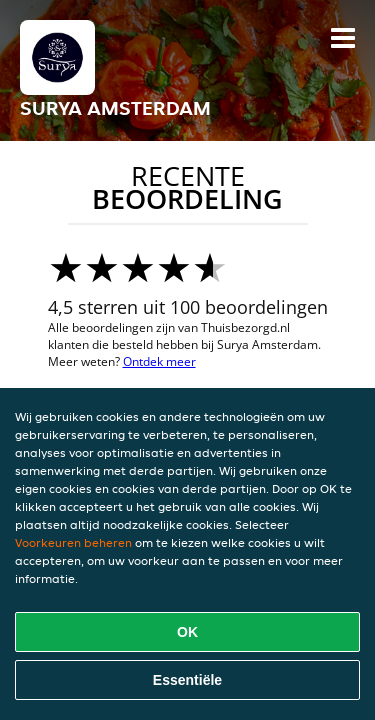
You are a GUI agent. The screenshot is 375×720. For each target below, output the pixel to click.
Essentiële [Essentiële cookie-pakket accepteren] (187, 680)
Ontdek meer (159, 361)
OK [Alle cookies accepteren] (187, 632)
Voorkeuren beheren (73, 542)
